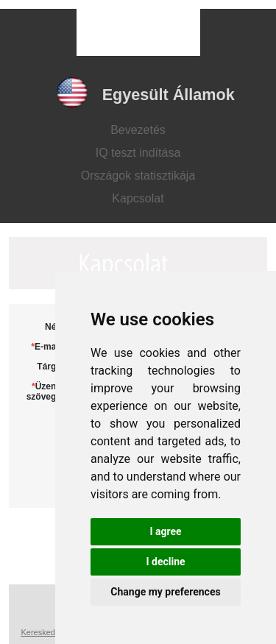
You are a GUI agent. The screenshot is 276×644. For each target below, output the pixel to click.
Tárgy (49, 367)
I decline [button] (165, 562)
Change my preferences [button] (165, 592)
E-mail (48, 347)
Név (53, 327)
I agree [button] (165, 531)
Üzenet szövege (45, 392)
